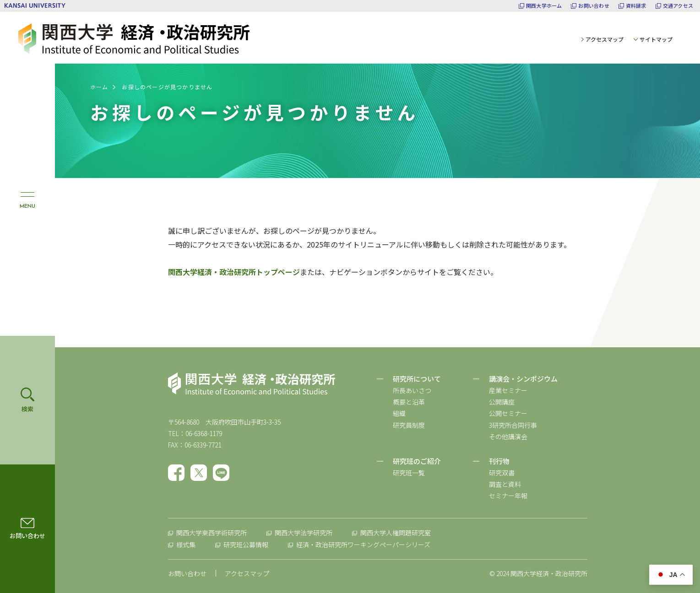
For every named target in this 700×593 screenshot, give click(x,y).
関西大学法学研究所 (304, 533)
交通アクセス (678, 6)
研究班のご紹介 (417, 461)
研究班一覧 (409, 473)
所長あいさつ (412, 390)
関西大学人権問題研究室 (396, 533)
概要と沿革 (409, 402)
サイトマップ (656, 39)
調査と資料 (505, 484)
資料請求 (636, 6)
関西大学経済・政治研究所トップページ (234, 272)
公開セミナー (508, 413)
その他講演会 (508, 437)
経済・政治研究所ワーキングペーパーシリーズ (363, 544)
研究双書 (502, 473)
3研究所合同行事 (513, 425)
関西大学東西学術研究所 (212, 533)
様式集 (186, 544)
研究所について (417, 379)
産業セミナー (508, 390)
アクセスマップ (605, 39)
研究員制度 (409, 425)
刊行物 (499, 461)
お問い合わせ (594, 6)
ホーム (99, 87)
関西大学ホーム (544, 6)
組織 (399, 413)
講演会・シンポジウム (523, 379)
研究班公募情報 (246, 544)
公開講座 (502, 402)
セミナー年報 (508, 496)
